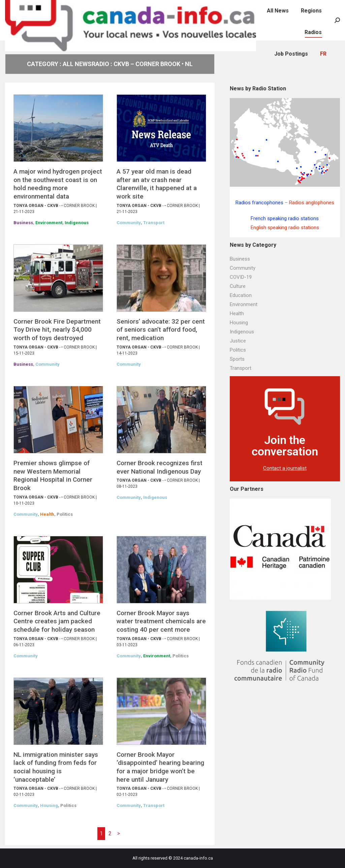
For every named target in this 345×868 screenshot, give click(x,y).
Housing (49, 805)
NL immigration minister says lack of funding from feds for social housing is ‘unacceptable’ (56, 767)
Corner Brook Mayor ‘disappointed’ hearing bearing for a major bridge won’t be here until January (160, 767)
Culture (238, 286)
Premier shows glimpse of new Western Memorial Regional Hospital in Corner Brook (53, 475)
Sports (237, 359)
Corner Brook (79, 206)
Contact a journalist (285, 468)
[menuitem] (264, 7)
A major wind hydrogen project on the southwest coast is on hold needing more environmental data (58, 184)
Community (129, 223)
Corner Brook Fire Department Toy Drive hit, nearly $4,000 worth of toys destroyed (57, 330)
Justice (238, 341)
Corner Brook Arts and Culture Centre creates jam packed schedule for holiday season (57, 621)
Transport (154, 223)
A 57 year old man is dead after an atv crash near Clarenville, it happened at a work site (157, 184)
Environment (49, 223)
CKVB (53, 206)
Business (23, 223)
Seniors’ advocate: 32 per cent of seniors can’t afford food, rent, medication (161, 330)
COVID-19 (241, 277)
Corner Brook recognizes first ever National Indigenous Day (160, 467)
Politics (65, 514)
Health (47, 514)
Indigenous (77, 223)
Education (241, 295)
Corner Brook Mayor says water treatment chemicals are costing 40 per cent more (161, 621)
